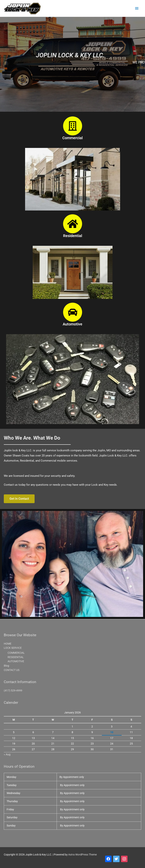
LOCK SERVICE (13, 648)
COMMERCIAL (16, 653)
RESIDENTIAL (16, 657)
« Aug (7, 754)
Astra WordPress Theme (82, 855)
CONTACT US (12, 670)
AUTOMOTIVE (16, 661)
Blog (6, 666)
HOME (8, 644)
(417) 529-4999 (13, 690)
